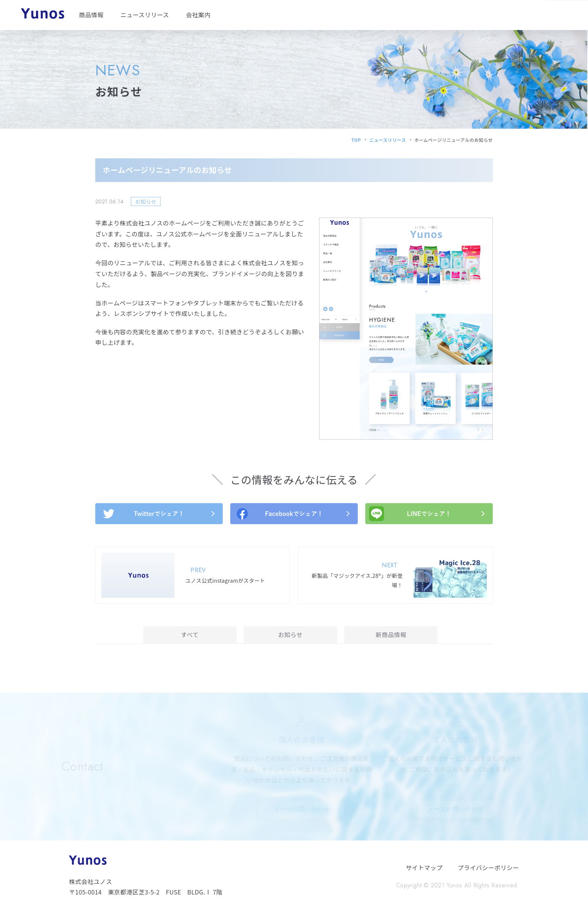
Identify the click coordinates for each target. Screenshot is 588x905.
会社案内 (198, 15)
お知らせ (290, 634)
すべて (190, 634)
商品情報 (91, 15)
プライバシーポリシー (488, 867)
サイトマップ (424, 867)
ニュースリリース (145, 15)
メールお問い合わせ (301, 809)
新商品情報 (391, 634)
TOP (356, 140)
